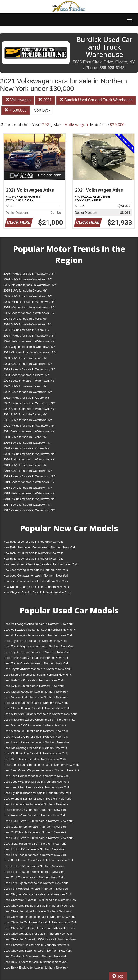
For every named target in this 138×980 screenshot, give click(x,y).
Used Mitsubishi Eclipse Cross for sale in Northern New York (39, 721)
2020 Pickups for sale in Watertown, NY (29, 454)
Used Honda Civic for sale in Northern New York (35, 815)
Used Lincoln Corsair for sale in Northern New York (36, 742)
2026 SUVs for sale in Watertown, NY (28, 279)
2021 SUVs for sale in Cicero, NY (25, 414)
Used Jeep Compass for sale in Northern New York (36, 776)
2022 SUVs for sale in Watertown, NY (28, 392)
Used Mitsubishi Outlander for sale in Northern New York (40, 714)
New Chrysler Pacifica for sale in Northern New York (37, 592)
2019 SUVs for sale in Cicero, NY (25, 465)
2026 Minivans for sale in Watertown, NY (30, 285)
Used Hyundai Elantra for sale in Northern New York (37, 799)
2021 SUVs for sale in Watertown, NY (28, 420)
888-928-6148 (112, 68)
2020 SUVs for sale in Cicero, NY (25, 437)
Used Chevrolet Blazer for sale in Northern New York (37, 951)
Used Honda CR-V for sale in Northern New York (35, 810)
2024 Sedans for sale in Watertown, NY (29, 341)
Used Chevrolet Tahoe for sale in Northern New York (37, 911)
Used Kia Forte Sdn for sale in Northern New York (36, 753)
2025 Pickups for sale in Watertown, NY (29, 302)
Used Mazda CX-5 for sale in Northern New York (35, 725)
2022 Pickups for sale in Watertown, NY (29, 403)
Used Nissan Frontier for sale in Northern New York (37, 708)
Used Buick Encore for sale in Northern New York (35, 962)
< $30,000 (16, 110)
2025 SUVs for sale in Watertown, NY (28, 296)
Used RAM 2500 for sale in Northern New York (34, 686)
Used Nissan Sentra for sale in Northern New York (36, 697)
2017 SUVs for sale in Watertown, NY (28, 505)
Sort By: (42, 110)
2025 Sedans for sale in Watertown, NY (29, 313)
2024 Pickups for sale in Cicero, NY (26, 330)
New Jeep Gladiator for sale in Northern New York (36, 581)
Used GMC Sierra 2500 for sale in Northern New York (38, 838)
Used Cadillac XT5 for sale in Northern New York (35, 956)
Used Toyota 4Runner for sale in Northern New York (37, 669)
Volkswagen (18, 100)
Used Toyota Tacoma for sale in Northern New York (36, 652)
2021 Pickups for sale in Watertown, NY (29, 426)
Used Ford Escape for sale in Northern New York (35, 855)
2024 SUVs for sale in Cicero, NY (25, 319)
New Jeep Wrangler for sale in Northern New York (36, 570)
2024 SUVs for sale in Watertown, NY (28, 324)
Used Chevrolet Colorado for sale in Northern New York (39, 928)
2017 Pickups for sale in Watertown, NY (29, 510)
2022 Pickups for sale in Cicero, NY (26, 398)
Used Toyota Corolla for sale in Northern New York (36, 663)
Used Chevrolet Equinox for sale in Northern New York (39, 906)
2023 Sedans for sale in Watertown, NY (29, 381)
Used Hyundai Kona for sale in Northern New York (36, 804)
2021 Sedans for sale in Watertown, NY (29, 431)
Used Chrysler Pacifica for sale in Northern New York (38, 894)
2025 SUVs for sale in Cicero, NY (25, 291)
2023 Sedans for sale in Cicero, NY (26, 375)
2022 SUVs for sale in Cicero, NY (25, 386)
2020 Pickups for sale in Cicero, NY (26, 448)
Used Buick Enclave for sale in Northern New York (36, 967)
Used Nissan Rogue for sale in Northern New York (36, 692)
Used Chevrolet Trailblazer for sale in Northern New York (40, 922)
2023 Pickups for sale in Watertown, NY (29, 369)
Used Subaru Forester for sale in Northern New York (37, 675)
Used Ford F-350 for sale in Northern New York (34, 872)
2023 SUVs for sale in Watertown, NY (28, 364)
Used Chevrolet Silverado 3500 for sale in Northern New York (40, 940)
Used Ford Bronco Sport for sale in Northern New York (39, 860)
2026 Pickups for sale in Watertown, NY (29, 274)
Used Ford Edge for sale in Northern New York (33, 877)
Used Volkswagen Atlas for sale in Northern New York (38, 624)
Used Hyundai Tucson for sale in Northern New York (37, 793)
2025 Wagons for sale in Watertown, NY (29, 307)
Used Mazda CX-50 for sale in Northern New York (36, 731)
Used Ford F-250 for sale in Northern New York (34, 866)
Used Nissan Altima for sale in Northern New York (35, 703)
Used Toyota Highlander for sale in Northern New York (38, 646)
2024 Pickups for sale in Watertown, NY (29, 336)
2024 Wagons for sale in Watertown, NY (29, 347)
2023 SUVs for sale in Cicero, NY (25, 358)
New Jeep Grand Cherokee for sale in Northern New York (41, 564)
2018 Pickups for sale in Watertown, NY (29, 499)
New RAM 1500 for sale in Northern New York (33, 542)
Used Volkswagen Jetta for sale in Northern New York (38, 635)
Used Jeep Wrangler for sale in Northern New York (36, 782)
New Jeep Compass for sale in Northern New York (36, 575)
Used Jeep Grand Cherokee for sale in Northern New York (41, 765)
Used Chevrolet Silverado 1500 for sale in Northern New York (40, 901)
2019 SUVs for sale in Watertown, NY (28, 471)
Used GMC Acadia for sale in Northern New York (35, 832)
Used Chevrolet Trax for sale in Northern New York (36, 945)
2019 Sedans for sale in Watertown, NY (29, 482)
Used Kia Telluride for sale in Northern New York (35, 759)
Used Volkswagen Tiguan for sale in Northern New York (39, 630)
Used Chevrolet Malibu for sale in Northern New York (38, 934)
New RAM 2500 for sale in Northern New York (33, 553)
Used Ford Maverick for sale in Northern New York (36, 889)
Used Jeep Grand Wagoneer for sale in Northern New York (41, 770)
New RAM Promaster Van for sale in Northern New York (40, 547)
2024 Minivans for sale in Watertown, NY (30, 352)
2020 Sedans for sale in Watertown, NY (29, 459)
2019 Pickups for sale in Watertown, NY (29, 476)
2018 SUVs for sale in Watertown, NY (28, 488)
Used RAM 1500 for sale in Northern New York (34, 680)
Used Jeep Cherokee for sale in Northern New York (37, 787)
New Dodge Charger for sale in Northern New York (36, 587)
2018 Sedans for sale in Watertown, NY (29, 493)
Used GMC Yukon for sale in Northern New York (35, 844)
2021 (45, 100)
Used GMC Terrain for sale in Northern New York (35, 827)
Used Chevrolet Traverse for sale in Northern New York (39, 917)
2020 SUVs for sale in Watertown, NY (28, 443)
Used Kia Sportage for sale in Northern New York (35, 748)
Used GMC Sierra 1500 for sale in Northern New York (38, 821)
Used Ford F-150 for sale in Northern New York (34, 849)
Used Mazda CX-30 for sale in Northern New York (36, 737)
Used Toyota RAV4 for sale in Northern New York (35, 641)
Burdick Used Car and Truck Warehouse (96, 100)
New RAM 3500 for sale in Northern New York (33, 559)
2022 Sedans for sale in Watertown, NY (29, 409)
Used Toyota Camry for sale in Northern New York (36, 658)
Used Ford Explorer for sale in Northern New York (35, 883)
